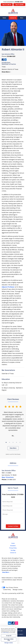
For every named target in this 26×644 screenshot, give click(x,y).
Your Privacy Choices (10, 587)
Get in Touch (13, 488)
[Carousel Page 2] (10, 442)
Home (4, 18)
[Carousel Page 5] (20, 442)
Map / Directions (8, 477)
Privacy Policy (13, 548)
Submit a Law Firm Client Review (13, 454)
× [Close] (16, 628)
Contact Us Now (13, 526)
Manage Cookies (18, 590)
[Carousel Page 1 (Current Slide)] (6, 442)
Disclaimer (13, 546)
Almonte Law (19, 631)
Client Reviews (13, 399)
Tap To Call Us (7, 4)
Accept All (9, 636)
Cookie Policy (7, 590)
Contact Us (13, 18)
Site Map (13, 550)
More (22, 18)
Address (13, 463)
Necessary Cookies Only (9, 640)
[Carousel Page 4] (17, 442)
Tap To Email (19, 4)
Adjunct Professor (8, 287)
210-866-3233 (11, 56)
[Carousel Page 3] (13, 442)
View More (13, 448)
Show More (6, 72)
